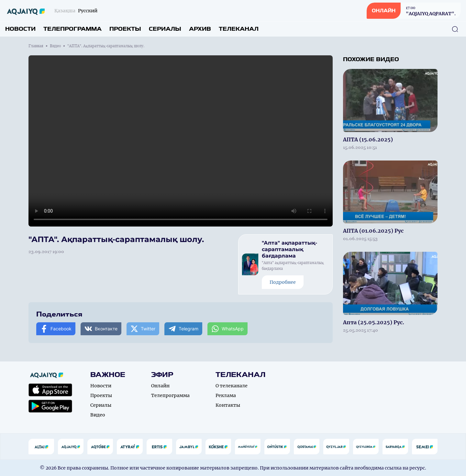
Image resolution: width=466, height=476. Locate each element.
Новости (20, 29)
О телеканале (232, 386)
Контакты (228, 405)
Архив (200, 29)
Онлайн (160, 386)
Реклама (226, 395)
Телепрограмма (72, 29)
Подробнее (283, 282)
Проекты (125, 29)
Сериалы (165, 29)
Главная (36, 46)
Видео (55, 46)
